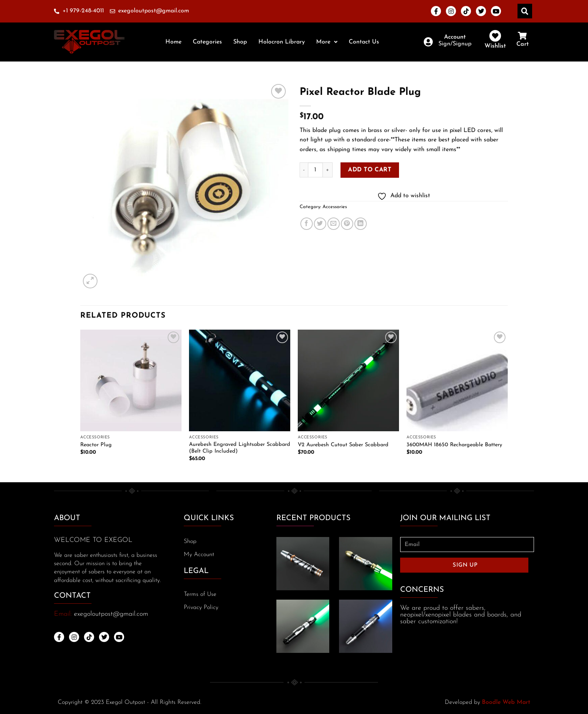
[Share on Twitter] (320, 224)
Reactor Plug (96, 445)
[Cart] (523, 36)
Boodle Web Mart (506, 702)
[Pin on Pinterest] (347, 224)
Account (455, 37)
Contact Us (364, 42)
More (327, 42)
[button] (327, 42)
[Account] (428, 42)
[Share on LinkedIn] (361, 224)
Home (173, 42)
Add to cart (370, 170)
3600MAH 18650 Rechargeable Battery (454, 445)
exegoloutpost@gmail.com (111, 614)
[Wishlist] (495, 36)
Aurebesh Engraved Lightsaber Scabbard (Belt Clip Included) (240, 448)
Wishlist (495, 46)
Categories (207, 42)
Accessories (335, 207)
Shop (240, 42)
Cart (523, 44)
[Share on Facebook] (307, 224)
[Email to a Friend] (334, 224)
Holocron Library (282, 42)
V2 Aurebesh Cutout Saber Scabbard (343, 445)
